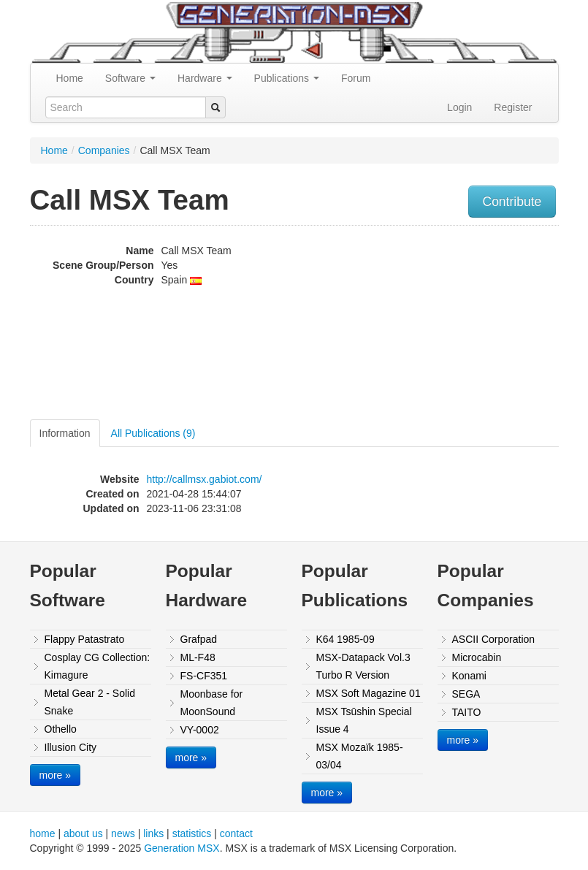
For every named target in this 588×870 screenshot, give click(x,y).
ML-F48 (198, 657)
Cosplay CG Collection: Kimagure (98, 666)
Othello (61, 729)
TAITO (467, 712)
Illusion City (71, 747)
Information (65, 433)
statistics (192, 833)
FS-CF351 (204, 676)
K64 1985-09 (345, 639)
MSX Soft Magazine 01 (369, 693)
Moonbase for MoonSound (212, 703)
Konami (469, 676)
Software (130, 78)
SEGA (466, 694)
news (123, 833)
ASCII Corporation (494, 639)
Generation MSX (182, 848)
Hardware (205, 78)
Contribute (512, 202)
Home (70, 78)
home (43, 833)
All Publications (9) (153, 433)
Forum (356, 78)
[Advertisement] (490, 324)
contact (236, 833)
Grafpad (199, 639)
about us (83, 833)
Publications (287, 78)
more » (56, 775)
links (153, 833)
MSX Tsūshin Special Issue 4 (364, 720)
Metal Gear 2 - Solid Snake (90, 702)
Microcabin (477, 657)
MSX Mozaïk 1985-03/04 (360, 756)
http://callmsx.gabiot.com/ (205, 479)
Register (513, 107)
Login (459, 107)
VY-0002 (200, 730)
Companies (104, 150)
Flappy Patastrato (85, 639)
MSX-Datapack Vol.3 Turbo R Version (363, 666)
